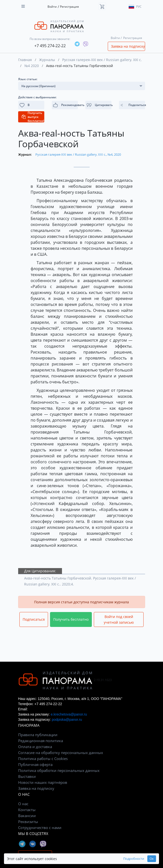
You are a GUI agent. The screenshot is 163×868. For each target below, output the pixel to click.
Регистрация (69, 7)
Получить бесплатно (71, 619)
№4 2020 (32, 66)
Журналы (47, 60)
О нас (23, 804)
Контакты (27, 810)
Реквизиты (28, 822)
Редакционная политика (41, 741)
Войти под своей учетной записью (119, 619)
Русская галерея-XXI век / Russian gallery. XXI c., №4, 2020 (78, 154)
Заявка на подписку (128, 46)
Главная (25, 60)
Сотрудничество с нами (40, 828)
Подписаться (34, 619)
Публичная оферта (35, 764)
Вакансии (27, 816)
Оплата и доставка (35, 747)
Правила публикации (38, 735)
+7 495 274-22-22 (50, 46)
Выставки (27, 776)
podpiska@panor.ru (67, 720)
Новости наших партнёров (43, 782)
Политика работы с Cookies (43, 759)
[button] (98, 105)
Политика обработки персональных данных (59, 770)
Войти (52, 7)
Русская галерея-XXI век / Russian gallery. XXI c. (102, 60)
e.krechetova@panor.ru (69, 714)
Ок (152, 859)
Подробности (134, 859)
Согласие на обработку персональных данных (61, 753)
